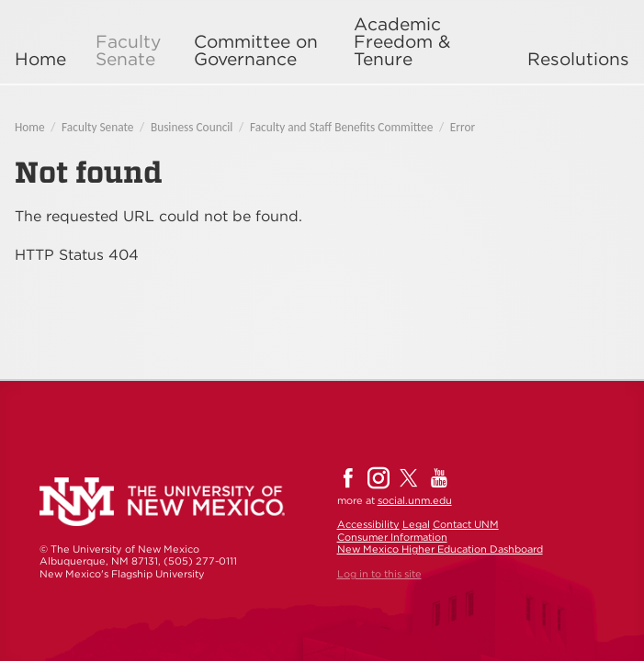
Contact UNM (466, 524)
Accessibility (368, 524)
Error (463, 127)
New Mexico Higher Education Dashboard (440, 549)
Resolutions (578, 59)
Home (40, 59)
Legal (416, 524)
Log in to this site (379, 574)
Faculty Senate (128, 50)
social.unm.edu (415, 500)
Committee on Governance (256, 50)
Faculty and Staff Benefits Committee (342, 127)
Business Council (192, 127)
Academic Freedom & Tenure (402, 42)
